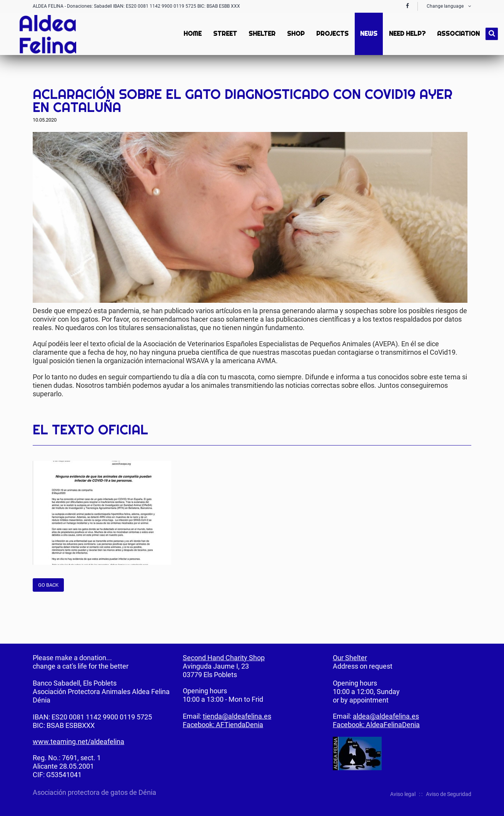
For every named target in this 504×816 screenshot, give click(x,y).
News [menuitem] (368, 34)
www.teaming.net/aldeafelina (78, 742)
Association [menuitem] (458, 34)
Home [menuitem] (192, 34)
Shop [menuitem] (295, 34)
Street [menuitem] (224, 34)
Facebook (434, 77)
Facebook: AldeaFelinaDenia (376, 725)
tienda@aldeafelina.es (237, 716)
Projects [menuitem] (332, 34)
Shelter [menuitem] (261, 34)
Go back (48, 585)
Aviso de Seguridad (449, 794)
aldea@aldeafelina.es (386, 716)
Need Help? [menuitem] (406, 34)
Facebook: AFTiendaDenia (223, 725)
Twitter (450, 77)
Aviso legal (403, 794)
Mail (465, 77)
